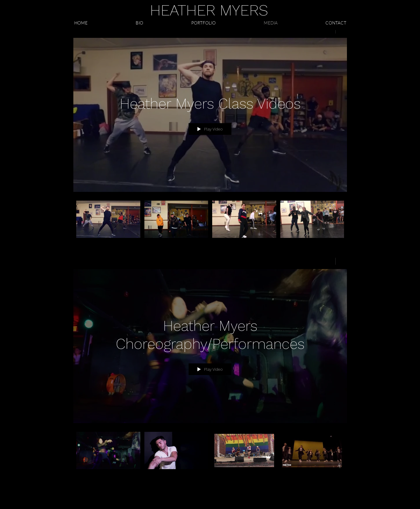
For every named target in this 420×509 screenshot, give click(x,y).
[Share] (328, 261)
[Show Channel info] (341, 261)
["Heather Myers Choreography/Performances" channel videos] (210, 454)
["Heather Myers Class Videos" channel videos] (210, 223)
